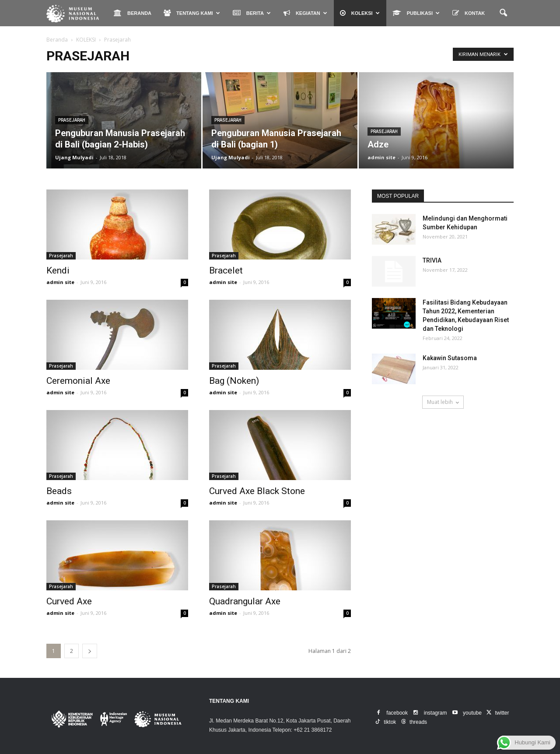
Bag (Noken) (234, 381)
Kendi (58, 270)
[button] (503, 13)
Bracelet (226, 270)
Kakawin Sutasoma (450, 358)
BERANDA (133, 13)
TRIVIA (432, 260)
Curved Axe (69, 601)
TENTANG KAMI (192, 13)
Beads (59, 491)
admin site (381, 157)
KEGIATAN (305, 13)
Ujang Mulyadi (74, 157)
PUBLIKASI (416, 13)
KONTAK (469, 13)
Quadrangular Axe (245, 601)
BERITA (252, 13)
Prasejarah (72, 120)
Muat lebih (443, 402)
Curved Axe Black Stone (257, 491)
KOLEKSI (360, 13)
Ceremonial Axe (78, 381)
